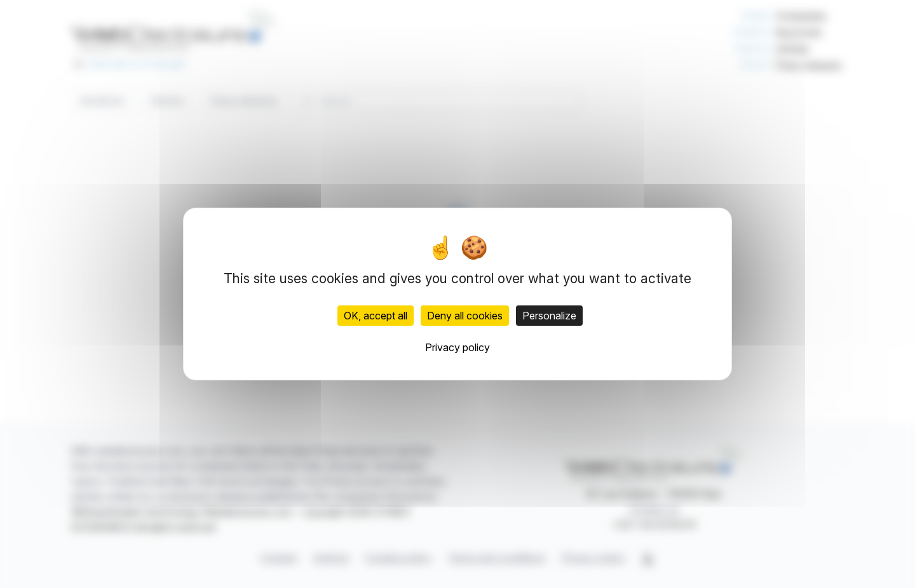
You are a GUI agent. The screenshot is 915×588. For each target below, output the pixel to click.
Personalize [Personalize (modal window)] (549, 316)
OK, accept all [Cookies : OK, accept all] (376, 316)
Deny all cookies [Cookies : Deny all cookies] (465, 316)
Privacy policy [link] (457, 347)
